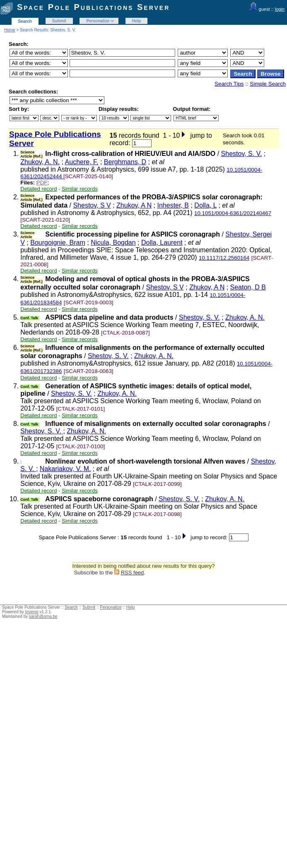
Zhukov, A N (134, 205)
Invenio (32, 612)
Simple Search (268, 84)
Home (10, 30)
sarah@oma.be (43, 616)
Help (137, 21)
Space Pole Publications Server (93, 7)
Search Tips (229, 84)
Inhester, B (173, 205)
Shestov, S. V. (242, 154)
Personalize (98, 21)
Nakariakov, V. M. (65, 469)
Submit (59, 21)
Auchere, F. (82, 162)
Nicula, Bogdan (113, 243)
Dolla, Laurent (162, 243)
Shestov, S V (92, 205)
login (280, 9)
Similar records (80, 189)
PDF (42, 183)
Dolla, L (205, 205)
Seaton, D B (248, 287)
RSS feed (133, 573)
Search (25, 21)
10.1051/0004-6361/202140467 (233, 213)
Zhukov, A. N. (40, 162)
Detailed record (39, 189)
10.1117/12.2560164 (224, 258)
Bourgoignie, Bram (58, 243)
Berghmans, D (125, 162)
